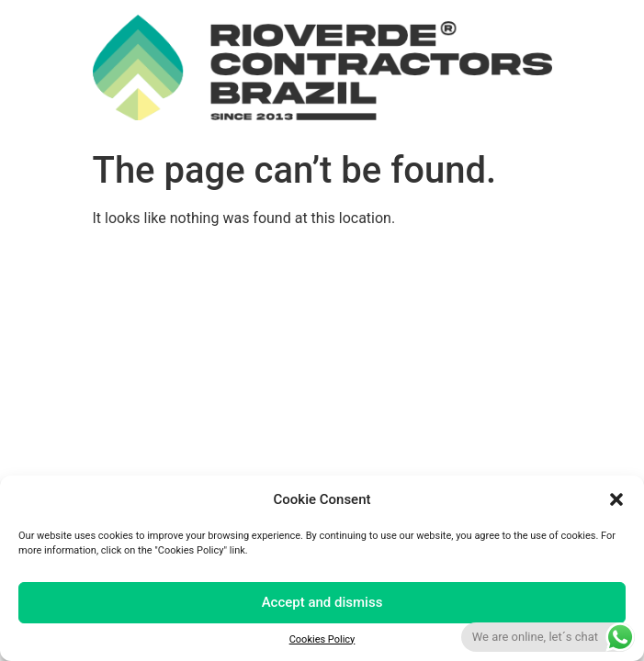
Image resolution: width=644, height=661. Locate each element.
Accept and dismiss (322, 602)
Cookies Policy (322, 639)
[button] (616, 499)
